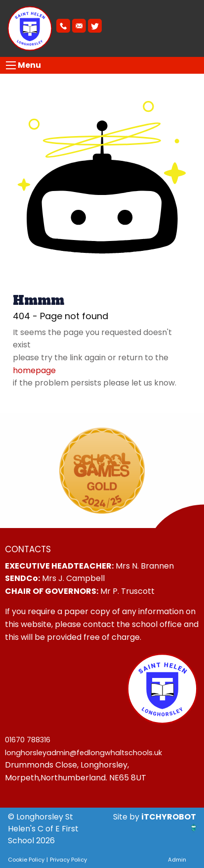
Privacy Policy (68, 860)
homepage (34, 370)
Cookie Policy (26, 860)
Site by (127, 817)
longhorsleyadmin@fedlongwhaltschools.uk (83, 753)
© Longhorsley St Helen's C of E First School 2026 (43, 829)
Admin (177, 860)
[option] (102, 471)
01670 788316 (28, 740)
